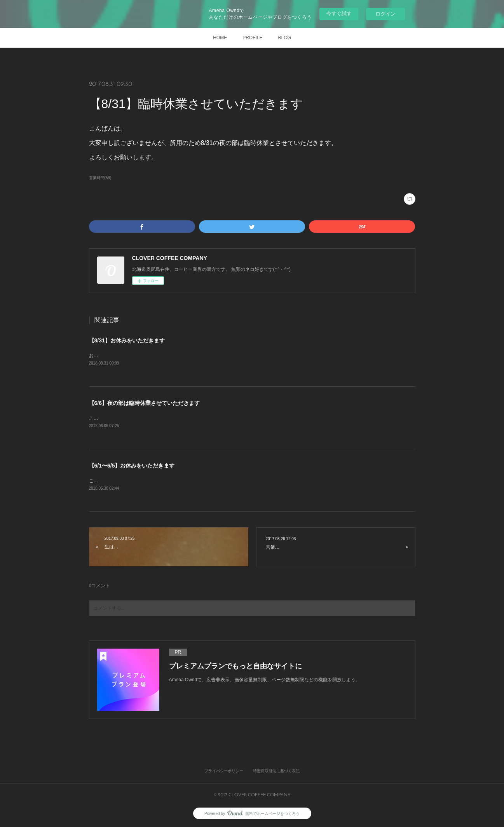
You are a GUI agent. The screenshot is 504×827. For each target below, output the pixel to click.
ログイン (385, 14)
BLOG (285, 38)
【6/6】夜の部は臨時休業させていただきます (144, 403)
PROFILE (252, 38)
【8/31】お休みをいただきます (127, 340)
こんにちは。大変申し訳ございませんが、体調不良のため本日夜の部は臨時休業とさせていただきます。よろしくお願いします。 (224, 418)
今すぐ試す (339, 13)
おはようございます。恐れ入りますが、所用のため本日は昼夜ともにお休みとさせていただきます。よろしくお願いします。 (220, 356)
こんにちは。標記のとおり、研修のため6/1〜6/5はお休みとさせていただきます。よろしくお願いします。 (200, 481)
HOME (220, 38)
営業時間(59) (100, 178)
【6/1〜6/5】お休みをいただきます (132, 466)
